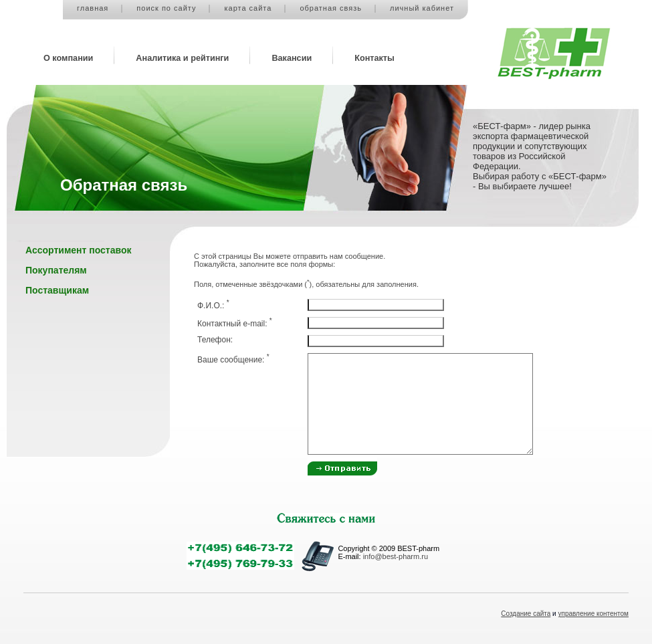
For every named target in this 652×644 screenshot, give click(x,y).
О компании (68, 58)
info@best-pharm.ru (396, 556)
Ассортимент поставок (78, 250)
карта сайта (248, 8)
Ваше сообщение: (233, 360)
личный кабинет (422, 8)
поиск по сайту (166, 8)
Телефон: (215, 340)
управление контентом (594, 614)
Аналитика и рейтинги (182, 58)
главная (93, 8)
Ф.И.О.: (213, 306)
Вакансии (292, 58)
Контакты (374, 58)
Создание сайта (526, 614)
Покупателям (56, 270)
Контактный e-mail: (235, 324)
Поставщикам (57, 290)
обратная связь (331, 8)
